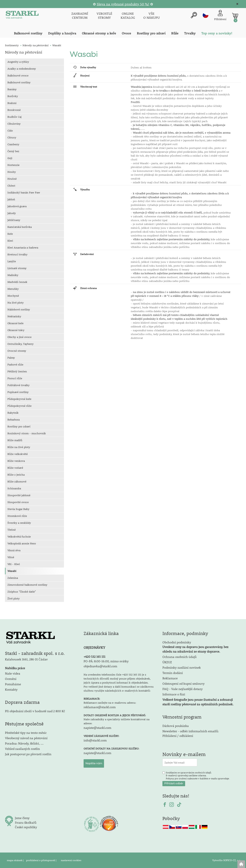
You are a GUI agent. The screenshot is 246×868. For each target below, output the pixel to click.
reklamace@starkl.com (100, 707)
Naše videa (13, 673)
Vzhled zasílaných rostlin (22, 749)
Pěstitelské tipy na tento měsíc (26, 733)
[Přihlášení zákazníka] (220, 16)
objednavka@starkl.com (100, 666)
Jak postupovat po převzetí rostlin (28, 754)
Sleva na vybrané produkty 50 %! (123, 4)
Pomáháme (13, 684)
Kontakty (11, 689)
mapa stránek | (16, 860)
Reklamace (170, 678)
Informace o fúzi (174, 694)
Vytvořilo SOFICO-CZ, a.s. (227, 860)
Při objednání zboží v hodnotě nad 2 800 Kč (35, 711)
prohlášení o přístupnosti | (42, 860)
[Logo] (22, 16)
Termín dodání (173, 673)
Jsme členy (22, 818)
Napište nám (94, 763)
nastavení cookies (71, 860)
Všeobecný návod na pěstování (26, 738)
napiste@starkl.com (97, 728)
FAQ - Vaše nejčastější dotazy (183, 689)
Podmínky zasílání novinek (182, 667)
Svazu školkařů (26, 822)
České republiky (26, 827)
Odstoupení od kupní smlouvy (183, 683)
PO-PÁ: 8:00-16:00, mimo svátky (106, 661)
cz (206, 15)
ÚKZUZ (167, 662)
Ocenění (11, 679)
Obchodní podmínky (195, 647)
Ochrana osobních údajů (179, 657)
